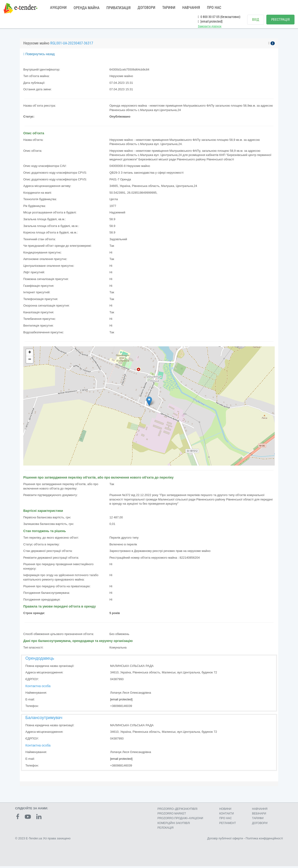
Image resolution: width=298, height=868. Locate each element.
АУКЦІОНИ (58, 8)
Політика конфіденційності (264, 840)
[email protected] (121, 701)
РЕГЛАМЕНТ (228, 825)
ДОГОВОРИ (146, 8)
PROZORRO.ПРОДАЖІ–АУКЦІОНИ (180, 820)
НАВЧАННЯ (191, 8)
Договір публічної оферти (225, 840)
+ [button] (30, 355)
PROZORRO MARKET (172, 815)
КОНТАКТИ (227, 815)
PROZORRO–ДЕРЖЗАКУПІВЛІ (177, 811)
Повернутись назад (39, 56)
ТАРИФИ (169, 8)
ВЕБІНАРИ (259, 815)
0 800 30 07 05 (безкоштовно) (219, 17)
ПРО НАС (214, 8)
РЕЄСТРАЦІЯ (280, 20)
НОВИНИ (225, 811)
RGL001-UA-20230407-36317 (72, 45)
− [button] (30, 361)
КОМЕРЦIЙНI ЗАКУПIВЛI (174, 825)
